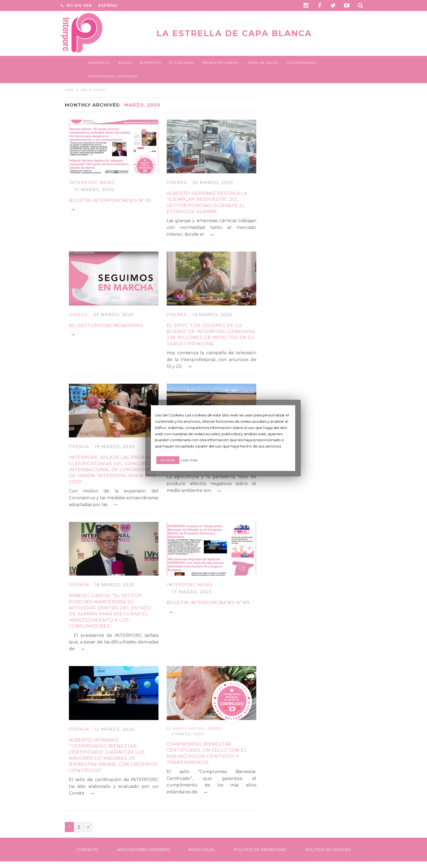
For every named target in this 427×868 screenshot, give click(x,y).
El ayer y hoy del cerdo (195, 728)
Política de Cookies (328, 850)
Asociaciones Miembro (144, 850)
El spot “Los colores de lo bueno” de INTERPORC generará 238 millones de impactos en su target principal (211, 335)
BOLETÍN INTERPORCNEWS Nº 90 (110, 200)
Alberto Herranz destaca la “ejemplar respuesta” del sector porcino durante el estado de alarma (207, 202)
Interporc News (92, 182)
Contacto (87, 850)
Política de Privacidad (260, 850)
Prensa (177, 182)
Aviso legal (202, 850)
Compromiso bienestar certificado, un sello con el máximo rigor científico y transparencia (207, 753)
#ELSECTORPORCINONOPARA (106, 326)
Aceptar (168, 460)
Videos (78, 315)
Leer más (189, 460)
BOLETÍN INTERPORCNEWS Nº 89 (208, 603)
